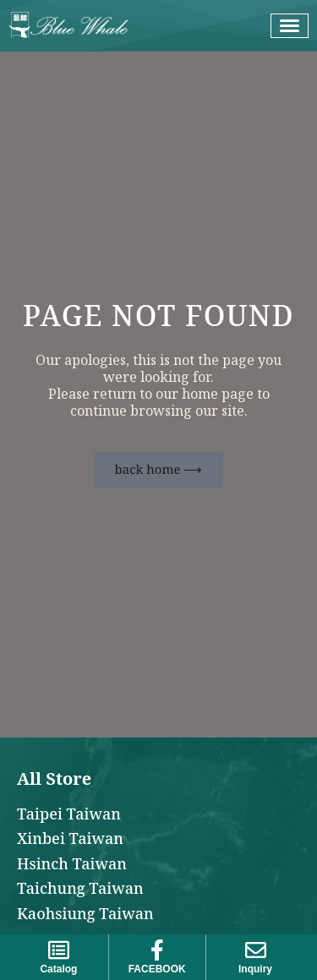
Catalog (58, 969)
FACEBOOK (157, 969)
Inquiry (255, 969)
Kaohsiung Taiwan (85, 915)
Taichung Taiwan (80, 889)
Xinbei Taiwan (70, 839)
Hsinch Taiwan (72, 865)
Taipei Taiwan (69, 815)
